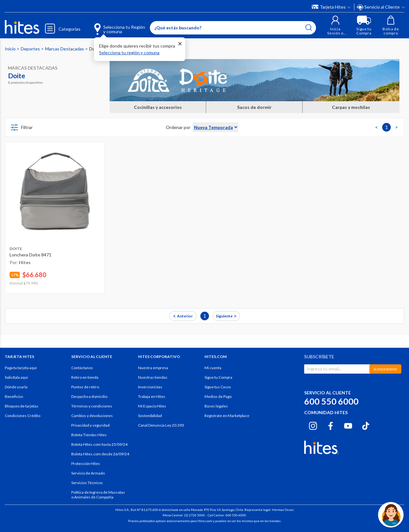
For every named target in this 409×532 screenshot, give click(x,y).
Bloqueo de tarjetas (22, 406)
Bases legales (216, 406)
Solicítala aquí (16, 377)
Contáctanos (82, 368)
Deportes (31, 49)
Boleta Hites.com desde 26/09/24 (100, 454)
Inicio (11, 49)
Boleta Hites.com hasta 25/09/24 (99, 444)
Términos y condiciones (92, 406)
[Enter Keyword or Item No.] (233, 28)
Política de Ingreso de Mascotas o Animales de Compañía (98, 495)
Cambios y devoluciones (92, 416)
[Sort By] (216, 127)
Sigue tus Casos (218, 387)
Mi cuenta (213, 368)
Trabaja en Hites (152, 396)
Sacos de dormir (254, 107)
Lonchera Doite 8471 (31, 255)
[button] (335, 25)
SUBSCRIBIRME (385, 369)
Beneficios (14, 396)
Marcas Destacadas (65, 49)
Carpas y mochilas (351, 107)
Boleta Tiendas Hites (89, 435)
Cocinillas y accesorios (158, 107)
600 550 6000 (331, 401)
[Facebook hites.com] (331, 425)
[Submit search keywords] (309, 27)
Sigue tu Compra (218, 377)
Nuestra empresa (153, 368)
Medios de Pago (218, 396)
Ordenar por (178, 127)
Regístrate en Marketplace (227, 416)
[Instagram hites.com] (313, 425)
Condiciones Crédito (23, 416)
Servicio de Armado (88, 473)
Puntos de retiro (85, 387)
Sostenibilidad (150, 416)
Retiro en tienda (85, 377)
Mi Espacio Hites (152, 406)
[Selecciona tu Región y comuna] (110, 26)
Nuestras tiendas (153, 377)
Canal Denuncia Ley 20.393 (161, 425)
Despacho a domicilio (89, 396)
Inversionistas (150, 387)
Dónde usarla (16, 387)
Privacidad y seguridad (90, 425)
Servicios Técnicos (87, 483)
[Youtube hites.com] (348, 425)
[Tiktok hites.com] (366, 425)
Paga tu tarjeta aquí (21, 368)
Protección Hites (86, 464)
